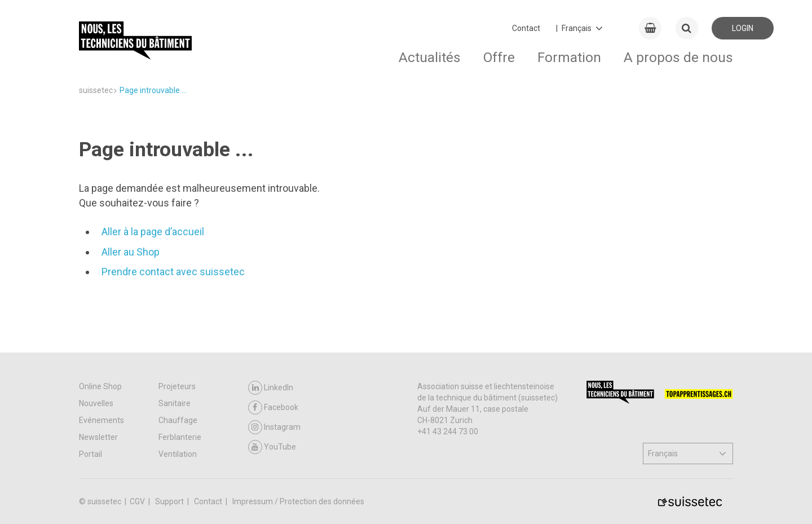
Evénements (101, 420)
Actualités (430, 57)
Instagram (274, 427)
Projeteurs (177, 386)
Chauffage (178, 420)
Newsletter (98, 437)
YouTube (272, 447)
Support (170, 501)
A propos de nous (678, 57)
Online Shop (100, 386)
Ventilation (178, 454)
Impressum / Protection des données (298, 501)
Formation (569, 57)
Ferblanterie (180, 437)
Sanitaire (175, 403)
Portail (91, 454)
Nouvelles (96, 403)
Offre (499, 57)
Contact (526, 28)
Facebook (273, 408)
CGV (138, 501)
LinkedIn (271, 388)
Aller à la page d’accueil (153, 232)
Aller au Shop (131, 252)
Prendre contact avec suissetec (173, 272)
